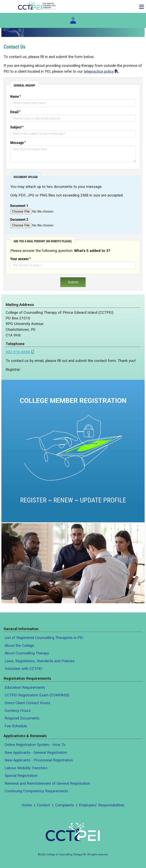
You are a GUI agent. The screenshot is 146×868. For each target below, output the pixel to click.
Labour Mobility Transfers (26, 768)
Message (17, 143)
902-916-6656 (18, 352)
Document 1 (19, 206)
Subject (16, 127)
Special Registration (21, 776)
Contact (43, 805)
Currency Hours (18, 711)
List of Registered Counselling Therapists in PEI (44, 638)
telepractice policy (99, 71)
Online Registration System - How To (35, 745)
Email (14, 112)
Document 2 (19, 220)
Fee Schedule (16, 726)
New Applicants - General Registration (36, 753)
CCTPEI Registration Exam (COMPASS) (37, 695)
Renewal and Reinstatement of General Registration (47, 783)
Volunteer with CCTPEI (23, 669)
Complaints (65, 805)
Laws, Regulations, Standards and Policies (40, 661)
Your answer (20, 259)
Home (27, 805)
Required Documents (22, 718)
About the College (19, 646)
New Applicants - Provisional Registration (39, 760)
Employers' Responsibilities (102, 805)
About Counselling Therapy (27, 653)
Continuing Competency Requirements (36, 791)
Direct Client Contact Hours (27, 703)
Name (15, 97)
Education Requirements (25, 688)
